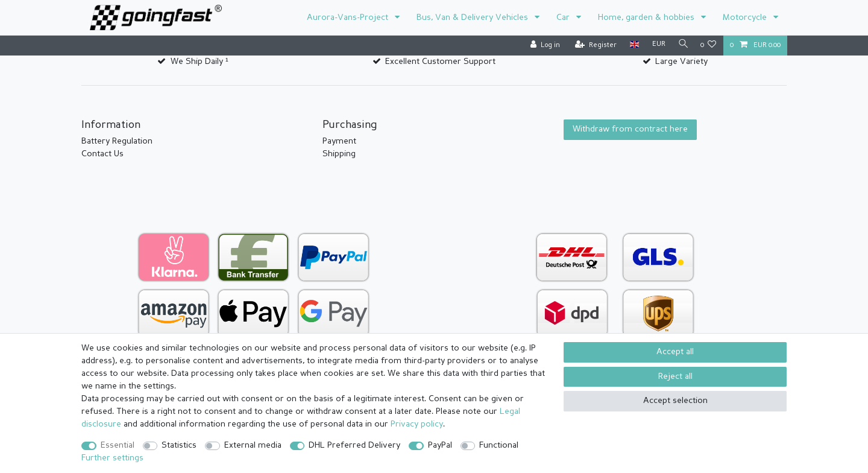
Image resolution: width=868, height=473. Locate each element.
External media (253, 445)
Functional (499, 445)
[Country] (631, 45)
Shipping (339, 154)
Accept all (675, 352)
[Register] (593, 46)
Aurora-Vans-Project (349, 17)
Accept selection (675, 401)
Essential (118, 445)
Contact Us (102, 154)
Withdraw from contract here (630, 129)
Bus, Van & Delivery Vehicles (473, 17)
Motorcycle (746, 17)
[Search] (682, 45)
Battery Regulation (117, 141)
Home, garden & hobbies (647, 17)
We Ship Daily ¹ (200, 62)
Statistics (179, 445)
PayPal (440, 445)
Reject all (675, 376)
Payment (339, 141)
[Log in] (542, 46)
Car (564, 17)
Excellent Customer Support (440, 62)
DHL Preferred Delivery (354, 445)
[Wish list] (709, 46)
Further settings (112, 458)
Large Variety (681, 62)
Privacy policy (417, 424)
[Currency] (656, 45)
